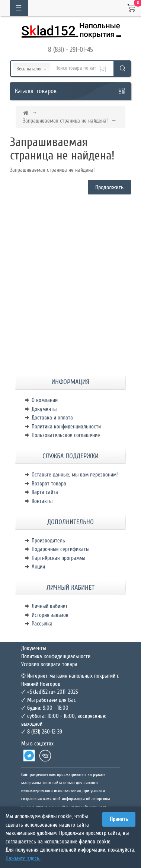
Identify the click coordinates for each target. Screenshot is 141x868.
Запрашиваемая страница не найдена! (65, 121)
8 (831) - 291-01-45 (70, 50)
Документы (44, 409)
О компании (45, 400)
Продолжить (109, 187)
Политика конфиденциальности (66, 427)
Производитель (48, 541)
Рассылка (42, 624)
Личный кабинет (50, 606)
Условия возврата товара (49, 664)
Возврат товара (49, 484)
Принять (119, 819)
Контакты (42, 501)
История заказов (50, 615)
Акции (38, 567)
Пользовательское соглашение (66, 435)
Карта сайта (45, 492)
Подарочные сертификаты (60, 549)
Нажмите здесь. (23, 858)
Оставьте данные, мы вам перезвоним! (75, 475)
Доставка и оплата (52, 418)
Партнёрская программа (59, 558)
